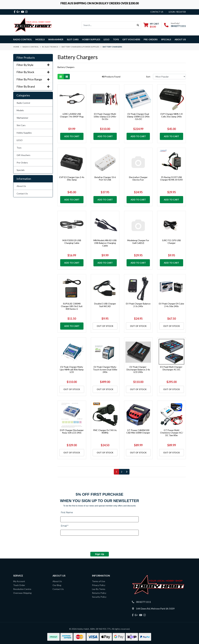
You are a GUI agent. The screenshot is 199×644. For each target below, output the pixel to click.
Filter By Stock (33, 72)
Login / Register (177, 12)
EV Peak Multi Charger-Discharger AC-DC (171, 368)
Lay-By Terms (99, 589)
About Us (180, 39)
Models (20, 110)
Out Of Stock (105, 326)
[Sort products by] (169, 77)
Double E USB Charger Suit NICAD (105, 305)
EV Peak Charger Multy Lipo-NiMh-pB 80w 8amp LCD (72, 369)
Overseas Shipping (22, 593)
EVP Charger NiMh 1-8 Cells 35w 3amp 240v (172, 115)
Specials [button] (166, 39)
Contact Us (22, 193)
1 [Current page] (116, 472)
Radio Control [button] (23, 39)
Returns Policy (99, 593)
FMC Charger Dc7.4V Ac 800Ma (105, 431)
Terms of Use (99, 581)
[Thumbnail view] (61, 77)
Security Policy (99, 597)
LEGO (20, 140)
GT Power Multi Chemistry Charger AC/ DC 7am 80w (172, 433)
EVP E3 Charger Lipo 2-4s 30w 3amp (72, 178)
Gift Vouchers (131, 39)
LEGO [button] (106, 39)
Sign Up (100, 554)
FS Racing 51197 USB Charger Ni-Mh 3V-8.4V (171, 178)
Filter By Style (33, 65)
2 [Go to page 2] (122, 472)
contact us (157, 12)
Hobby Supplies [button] (91, 39)
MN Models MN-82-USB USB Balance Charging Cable (105, 243)
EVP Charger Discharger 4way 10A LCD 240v (72, 431)
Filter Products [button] (26, 58)
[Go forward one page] (127, 472)
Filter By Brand (33, 87)
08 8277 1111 (178, 26)
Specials (21, 170)
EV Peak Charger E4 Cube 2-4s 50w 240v (171, 305)
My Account (19, 581)
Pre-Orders (151, 39)
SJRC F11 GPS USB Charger (171, 242)
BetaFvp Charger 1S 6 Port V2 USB (105, 178)
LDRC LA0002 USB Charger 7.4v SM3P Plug (72, 115)
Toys (19, 148)
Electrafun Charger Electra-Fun (138, 178)
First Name (67, 512)
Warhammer (56, 39)
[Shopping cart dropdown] (151, 25)
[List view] (67, 77)
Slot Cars (21, 125)
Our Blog (57, 585)
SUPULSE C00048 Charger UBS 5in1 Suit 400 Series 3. (72, 306)
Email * (65, 526)
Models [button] (40, 39)
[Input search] (108, 25)
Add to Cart (72, 136)
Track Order (19, 585)
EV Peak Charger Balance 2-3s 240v (138, 305)
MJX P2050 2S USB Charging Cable (72, 242)
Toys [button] (116, 39)
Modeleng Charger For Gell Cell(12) (138, 242)
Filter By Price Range (33, 79)
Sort (148, 77)
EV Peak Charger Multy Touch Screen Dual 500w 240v (105, 369)
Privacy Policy (99, 585)
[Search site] (138, 25)
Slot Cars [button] (73, 39)
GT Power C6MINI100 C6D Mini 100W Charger (138, 431)
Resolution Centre (22, 589)
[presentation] (84, 544)
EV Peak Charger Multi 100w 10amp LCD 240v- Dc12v (105, 117)
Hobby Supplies (24, 133)
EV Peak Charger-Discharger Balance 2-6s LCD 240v (138, 369)
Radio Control (23, 103)
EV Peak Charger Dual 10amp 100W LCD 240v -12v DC (138, 117)
